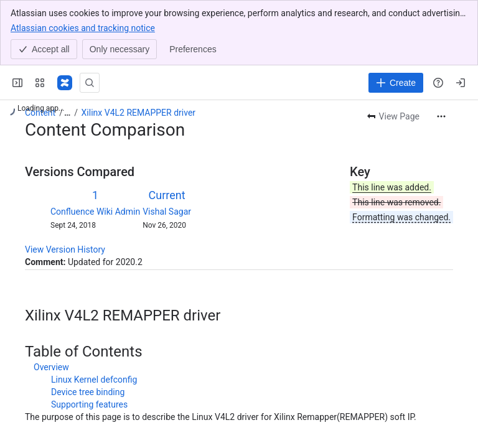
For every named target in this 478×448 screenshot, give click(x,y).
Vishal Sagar (167, 212)
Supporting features (89, 404)
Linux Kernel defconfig (94, 380)
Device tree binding (88, 392)
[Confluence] (65, 83)
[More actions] (441, 116)
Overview (51, 367)
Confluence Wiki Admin (95, 212)
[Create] (396, 83)
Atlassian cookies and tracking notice (83, 27)
